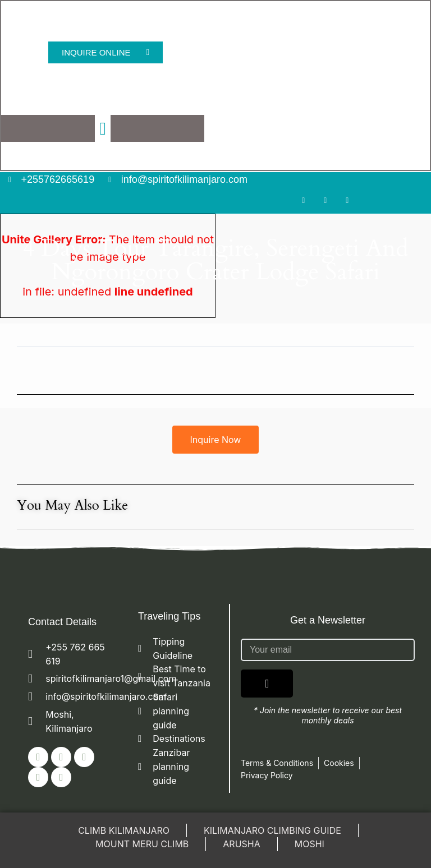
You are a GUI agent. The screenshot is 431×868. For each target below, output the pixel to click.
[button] (103, 129)
